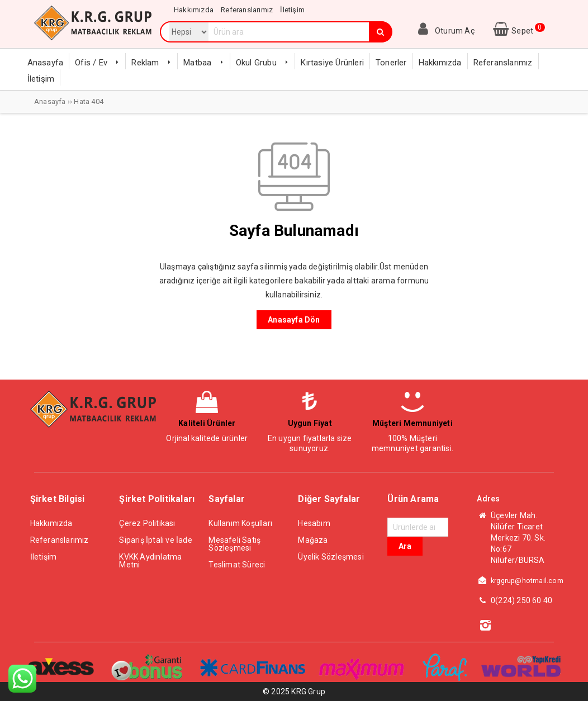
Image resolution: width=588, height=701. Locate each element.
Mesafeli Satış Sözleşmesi (234, 544)
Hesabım (314, 523)
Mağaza (313, 540)
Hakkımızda (51, 523)
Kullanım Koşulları (240, 523)
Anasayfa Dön (294, 320)
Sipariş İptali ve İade (155, 540)
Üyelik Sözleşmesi (331, 557)
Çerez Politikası (147, 523)
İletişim (44, 557)
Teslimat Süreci (237, 565)
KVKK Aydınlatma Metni (150, 561)
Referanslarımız (60, 540)
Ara (405, 546)
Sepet (518, 31)
